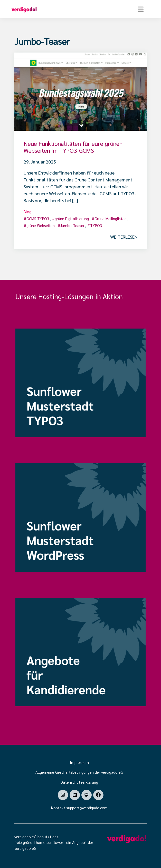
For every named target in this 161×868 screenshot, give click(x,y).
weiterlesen (124, 237)
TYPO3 (96, 225)
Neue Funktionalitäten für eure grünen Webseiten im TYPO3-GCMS (73, 147)
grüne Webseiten (41, 225)
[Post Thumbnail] (81, 91)
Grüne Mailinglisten (111, 218)
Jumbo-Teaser (72, 225)
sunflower (55, 842)
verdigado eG (25, 848)
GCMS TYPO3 (38, 218)
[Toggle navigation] (141, 9)
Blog (27, 212)
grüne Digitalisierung (72, 218)
